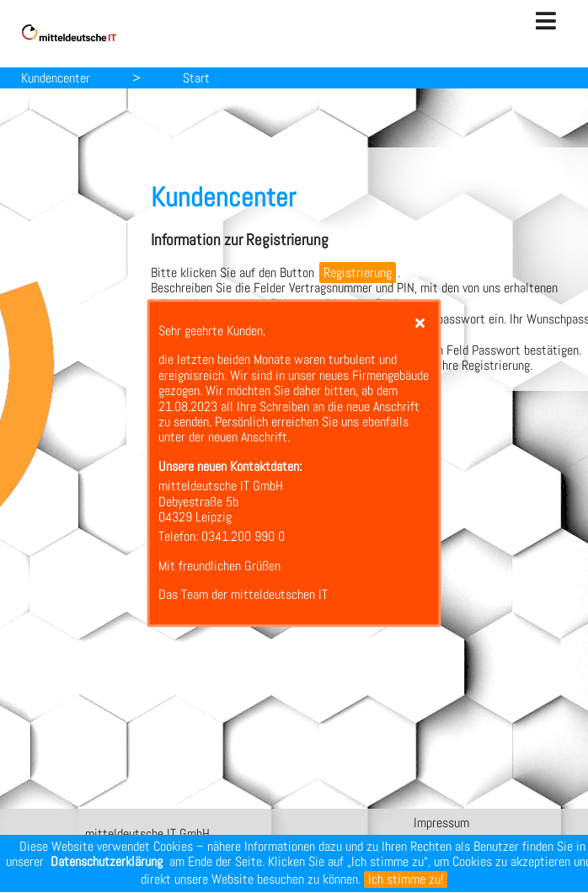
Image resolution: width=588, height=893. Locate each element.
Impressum (441, 823)
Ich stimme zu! (406, 880)
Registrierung (358, 273)
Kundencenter (56, 78)
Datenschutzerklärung (107, 861)
